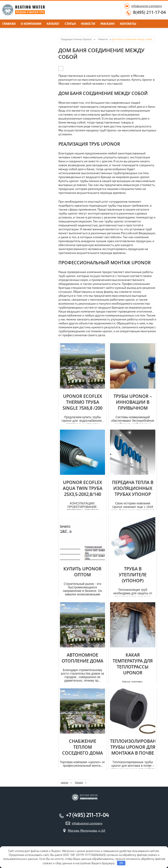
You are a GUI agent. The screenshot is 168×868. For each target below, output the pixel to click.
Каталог (53, 24)
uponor (65, 782)
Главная (9, 24)
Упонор (79, 782)
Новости (88, 24)
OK (121, 863)
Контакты (128, 24)
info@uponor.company (147, 6)
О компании (31, 24)
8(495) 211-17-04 (149, 13)
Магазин (108, 24)
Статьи (70, 24)
